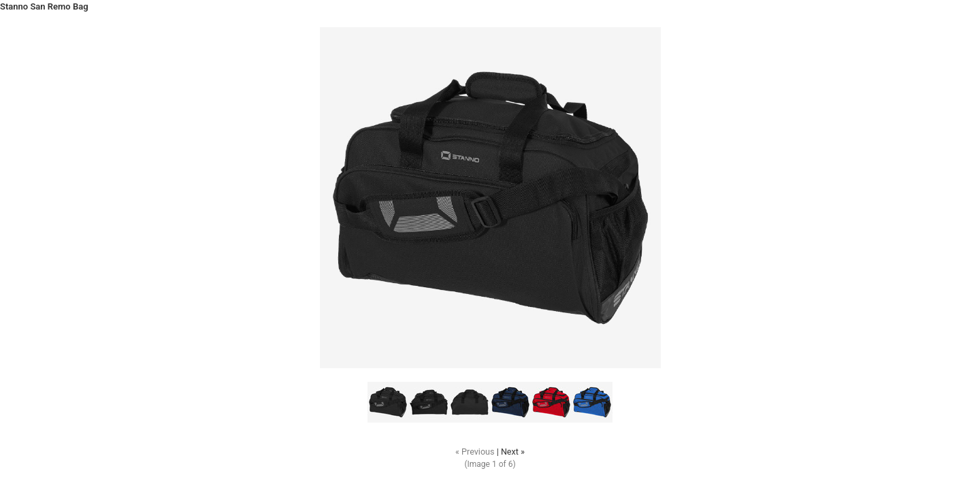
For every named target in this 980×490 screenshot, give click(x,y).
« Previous (475, 452)
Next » (513, 452)
